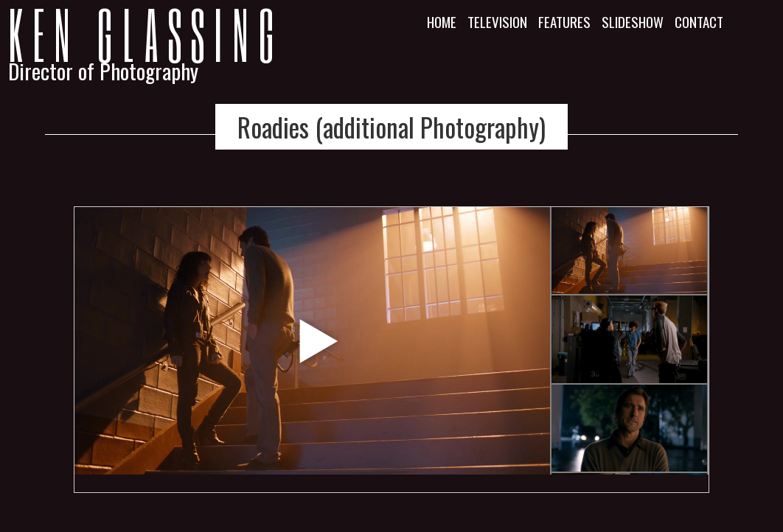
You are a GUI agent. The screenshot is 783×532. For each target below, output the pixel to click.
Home (442, 21)
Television (497, 21)
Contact (699, 21)
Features (564, 21)
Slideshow (633, 21)
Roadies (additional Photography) (391, 127)
